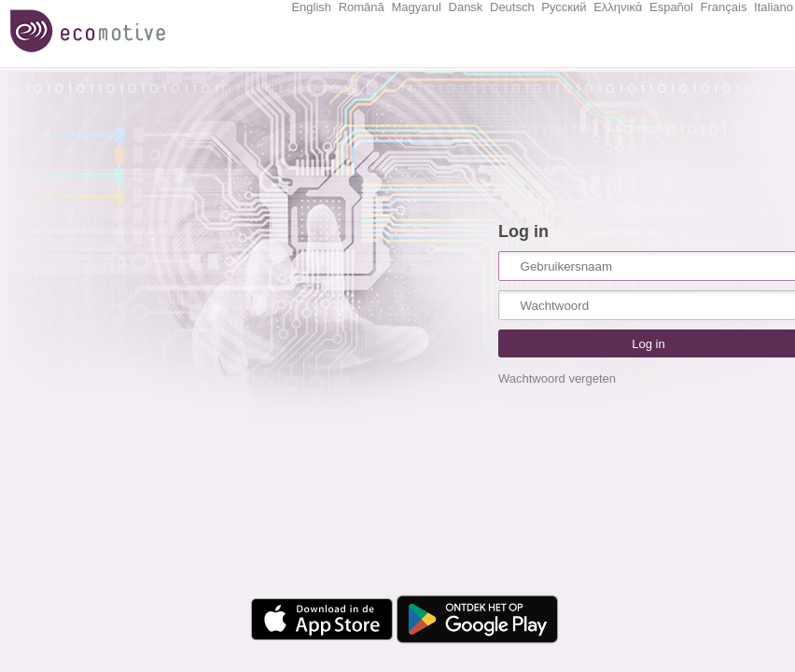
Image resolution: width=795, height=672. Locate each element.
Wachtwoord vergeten (557, 378)
